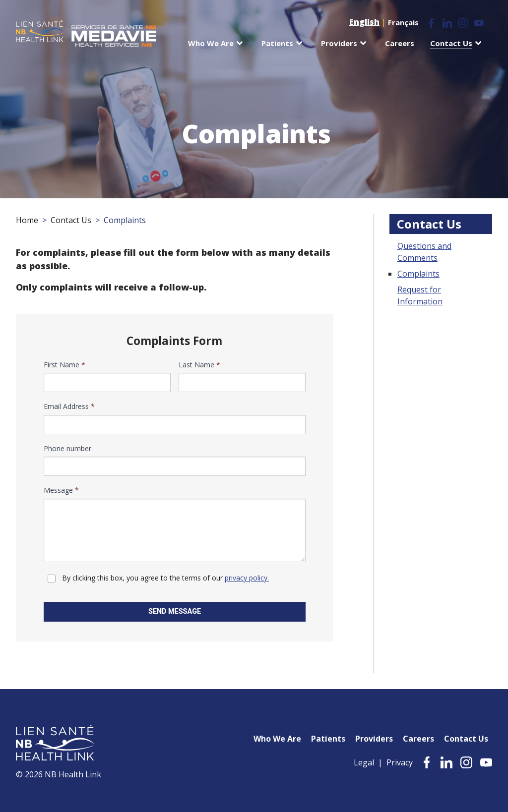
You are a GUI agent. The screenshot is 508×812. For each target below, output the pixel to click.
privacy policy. (247, 578)
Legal (364, 762)
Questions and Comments (424, 252)
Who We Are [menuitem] (211, 43)
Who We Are (277, 739)
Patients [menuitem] (277, 43)
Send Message (175, 611)
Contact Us (71, 220)
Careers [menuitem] (400, 43)
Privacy (400, 762)
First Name (64, 365)
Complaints (418, 274)
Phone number (67, 449)
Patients (328, 739)
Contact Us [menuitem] (451, 43)
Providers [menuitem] (339, 43)
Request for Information (420, 295)
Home (27, 220)
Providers (374, 739)
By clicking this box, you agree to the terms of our (165, 578)
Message (61, 490)
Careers (418, 739)
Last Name (199, 365)
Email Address (69, 406)
